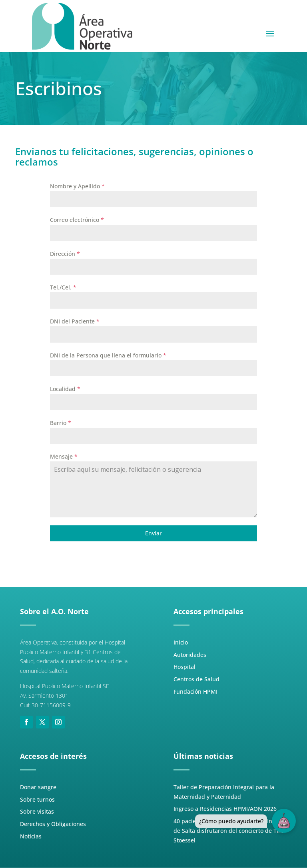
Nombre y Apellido (77, 186)
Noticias (31, 836)
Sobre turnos (37, 799)
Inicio (181, 642)
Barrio (61, 423)
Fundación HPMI (195, 691)
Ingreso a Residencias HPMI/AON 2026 (225, 809)
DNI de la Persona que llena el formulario (108, 355)
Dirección (65, 254)
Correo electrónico (77, 220)
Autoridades (190, 655)
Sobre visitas (37, 811)
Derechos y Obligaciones (53, 824)
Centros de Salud (196, 679)
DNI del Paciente (75, 321)
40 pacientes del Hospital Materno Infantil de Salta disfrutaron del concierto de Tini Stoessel (230, 831)
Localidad (65, 389)
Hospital (184, 667)
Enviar (153, 533)
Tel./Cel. (63, 287)
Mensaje (64, 456)
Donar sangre (38, 787)
